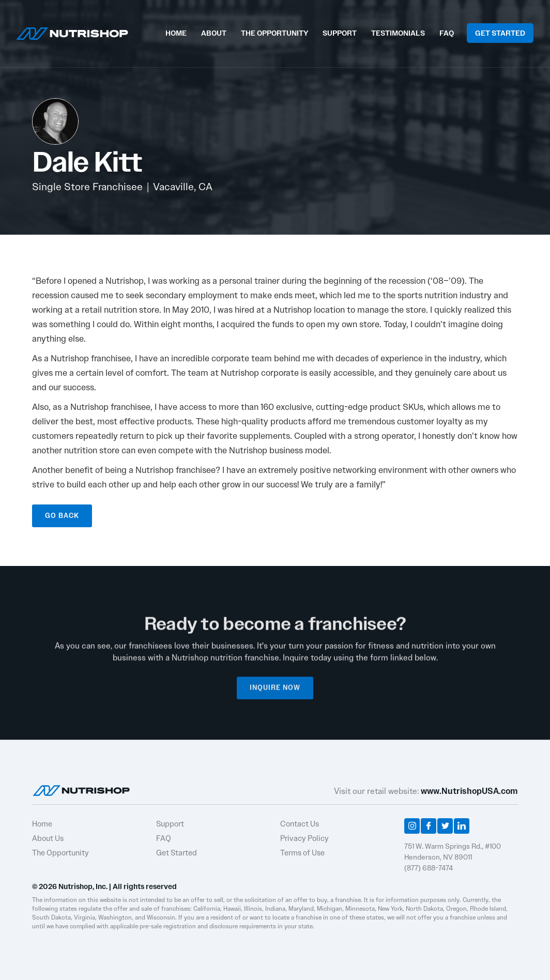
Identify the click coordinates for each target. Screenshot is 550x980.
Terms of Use (302, 853)
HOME (176, 33)
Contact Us (300, 824)
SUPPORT (340, 33)
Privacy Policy (304, 838)
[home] (72, 32)
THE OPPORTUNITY (274, 33)
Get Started (177, 853)
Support (170, 824)
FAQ (447, 33)
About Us (48, 838)
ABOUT (214, 33)
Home (42, 824)
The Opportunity (60, 853)
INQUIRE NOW (275, 693)
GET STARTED (500, 33)
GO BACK (62, 516)
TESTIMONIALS (398, 33)
